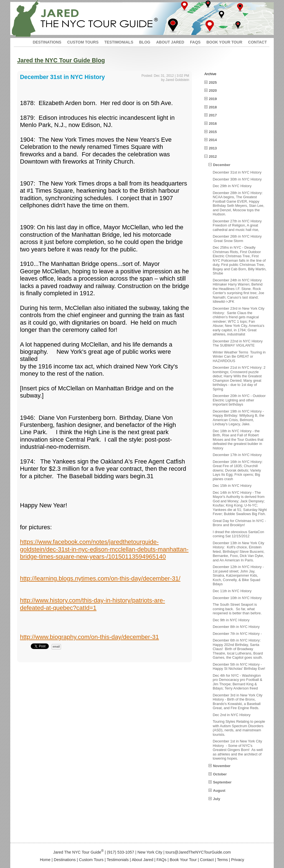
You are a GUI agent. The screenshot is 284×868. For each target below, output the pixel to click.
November (222, 766)
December (222, 165)
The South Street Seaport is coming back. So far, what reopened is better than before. (237, 609)
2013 (213, 148)
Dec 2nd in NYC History (232, 715)
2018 (213, 107)
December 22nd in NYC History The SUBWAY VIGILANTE (238, 343)
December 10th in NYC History (237, 598)
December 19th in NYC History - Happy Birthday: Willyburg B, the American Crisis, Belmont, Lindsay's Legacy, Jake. (239, 418)
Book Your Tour (183, 860)
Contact (207, 860)
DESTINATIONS (47, 42)
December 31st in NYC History (237, 172)
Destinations (65, 860)
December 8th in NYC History (236, 627)
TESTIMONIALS (119, 42)
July (217, 799)
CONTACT (258, 42)
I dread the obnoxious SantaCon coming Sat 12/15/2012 (239, 534)
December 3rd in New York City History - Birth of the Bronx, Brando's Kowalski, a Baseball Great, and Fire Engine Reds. (238, 702)
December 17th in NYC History (237, 455)
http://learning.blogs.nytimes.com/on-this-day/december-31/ (100, 578)
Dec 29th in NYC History (232, 186)
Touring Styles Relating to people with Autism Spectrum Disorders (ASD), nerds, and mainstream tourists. (239, 728)
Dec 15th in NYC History (232, 486)
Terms (222, 860)
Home (45, 860)
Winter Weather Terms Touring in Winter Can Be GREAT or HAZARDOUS (239, 357)
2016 (213, 124)
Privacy (238, 860)
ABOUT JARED (170, 42)
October (220, 774)
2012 (213, 156)
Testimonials (118, 860)
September (222, 782)
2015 (213, 132)
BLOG (144, 42)
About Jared (143, 860)
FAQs (161, 860)
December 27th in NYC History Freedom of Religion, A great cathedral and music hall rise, (237, 225)
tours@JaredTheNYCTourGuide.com (198, 852)
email (56, 647)
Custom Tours (91, 860)
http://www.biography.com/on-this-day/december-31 (89, 637)
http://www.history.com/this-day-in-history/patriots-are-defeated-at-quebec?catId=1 (92, 604)
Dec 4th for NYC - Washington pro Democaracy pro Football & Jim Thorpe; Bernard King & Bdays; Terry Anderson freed (238, 682)
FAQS (195, 42)
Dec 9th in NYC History (231, 620)
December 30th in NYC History (237, 179)
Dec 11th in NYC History (232, 591)
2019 (213, 99)
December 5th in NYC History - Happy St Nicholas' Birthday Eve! (239, 667)
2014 (213, 140)
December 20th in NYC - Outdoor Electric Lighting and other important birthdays (239, 400)
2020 (213, 91)
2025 (213, 82)
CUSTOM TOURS (83, 42)
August (219, 791)
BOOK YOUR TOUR (224, 42)
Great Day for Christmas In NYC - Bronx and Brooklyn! (239, 523)
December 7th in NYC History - (237, 634)
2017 (213, 115)
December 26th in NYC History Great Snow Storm (237, 239)
